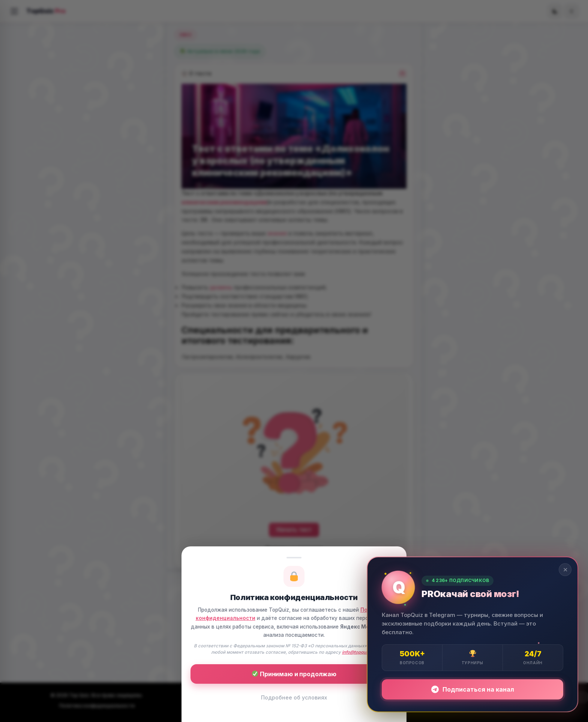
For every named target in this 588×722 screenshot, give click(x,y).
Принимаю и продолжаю (294, 674)
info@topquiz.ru (359, 652)
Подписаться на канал (473, 689)
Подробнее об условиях (294, 697)
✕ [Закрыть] (565, 570)
